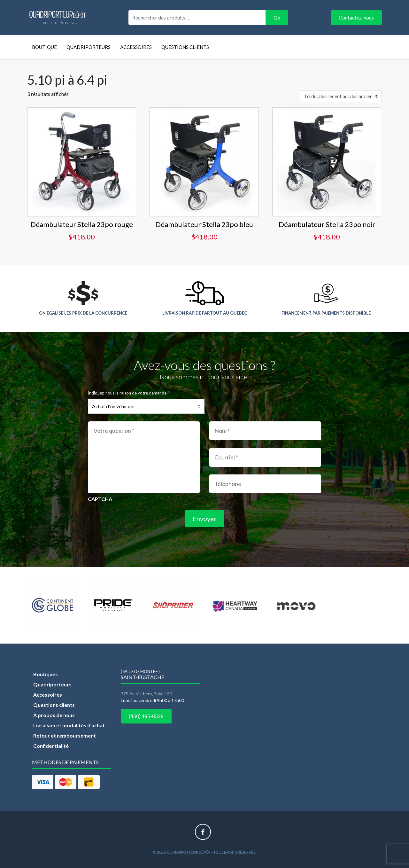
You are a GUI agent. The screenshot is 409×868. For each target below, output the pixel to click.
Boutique (44, 47)
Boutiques (46, 674)
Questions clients (185, 47)
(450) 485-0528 (146, 716)
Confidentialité (51, 746)
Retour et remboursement (65, 735)
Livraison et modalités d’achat (69, 725)
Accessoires (136, 47)
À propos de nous (54, 715)
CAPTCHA (100, 499)
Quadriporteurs (89, 47)
